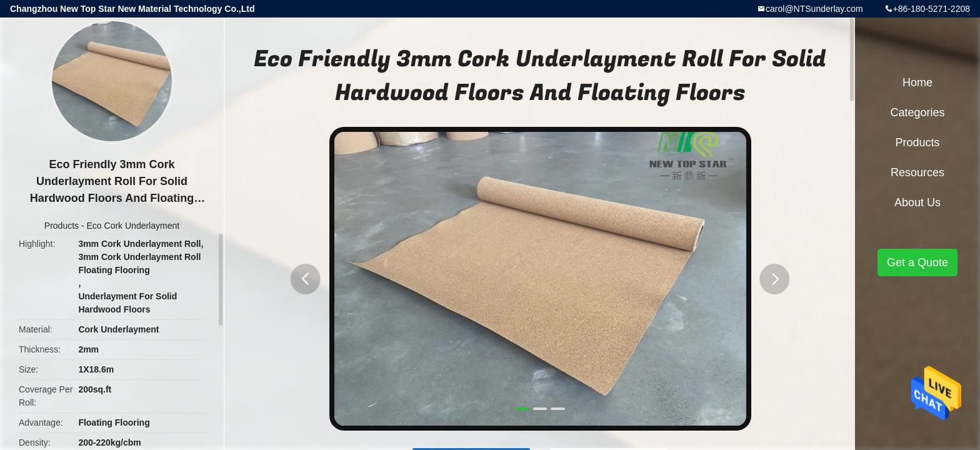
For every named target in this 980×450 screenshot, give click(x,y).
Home (917, 82)
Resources (917, 172)
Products (62, 226)
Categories (917, 112)
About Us (917, 202)
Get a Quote (917, 262)
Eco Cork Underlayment (133, 226)
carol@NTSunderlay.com (814, 9)
